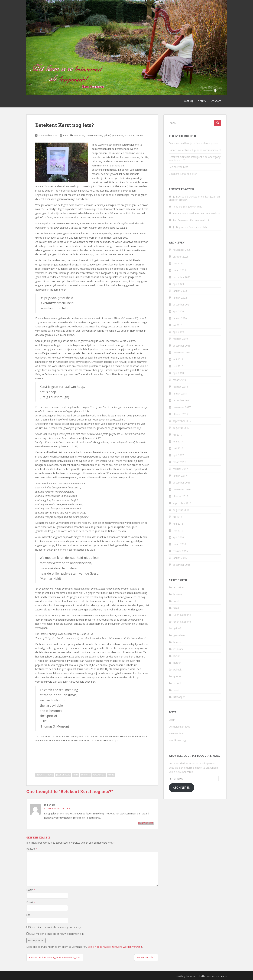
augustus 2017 (181, 428)
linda (65, 135)
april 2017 (178, 455)
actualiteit (79, 135)
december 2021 (182, 305)
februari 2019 (180, 339)
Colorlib (201, 976)
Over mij (188, 101)
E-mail (31, 902)
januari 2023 (180, 291)
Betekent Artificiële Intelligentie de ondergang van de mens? (195, 158)
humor (177, 642)
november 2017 (182, 407)
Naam (31, 890)
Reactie (32, 849)
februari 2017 (180, 469)
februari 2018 (180, 387)
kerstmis (85, 775)
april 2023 (178, 284)
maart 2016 (179, 544)
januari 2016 (180, 558)
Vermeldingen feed (179, 727)
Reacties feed (177, 733)
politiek (177, 670)
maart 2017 (179, 462)
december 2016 (182, 483)
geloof (107, 135)
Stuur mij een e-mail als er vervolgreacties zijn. (56, 927)
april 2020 (178, 311)
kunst (176, 656)
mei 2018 (178, 366)
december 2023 (182, 277)
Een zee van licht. (179, 167)
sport (176, 690)
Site (28, 915)
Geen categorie (94, 135)
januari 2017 (180, 476)
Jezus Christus (63, 775)
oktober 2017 (180, 414)
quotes (140, 135)
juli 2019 (177, 325)
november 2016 (182, 489)
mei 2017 (178, 448)
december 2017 (182, 400)
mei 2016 (178, 530)
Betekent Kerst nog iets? (183, 174)
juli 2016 (177, 517)
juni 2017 (178, 441)
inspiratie (130, 135)
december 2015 (182, 565)
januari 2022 (180, 298)
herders (40, 775)
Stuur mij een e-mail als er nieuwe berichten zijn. (57, 934)
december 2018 (182, 346)
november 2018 (182, 352)
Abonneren (182, 788)
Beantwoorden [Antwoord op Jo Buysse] (146, 823)
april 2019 (178, 332)
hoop (50, 775)
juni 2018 (178, 359)
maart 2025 (179, 270)
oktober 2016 (180, 496)
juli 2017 (177, 435)
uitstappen (179, 697)
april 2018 (178, 373)
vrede (111, 775)
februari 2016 (180, 551)
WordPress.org (177, 740)
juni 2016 (178, 524)
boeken (178, 594)
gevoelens (118, 135)
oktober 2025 (180, 257)
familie (177, 601)
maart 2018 (179, 380)
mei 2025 (178, 263)
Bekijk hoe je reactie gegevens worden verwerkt (115, 947)
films (176, 608)
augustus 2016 (181, 510)
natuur (177, 663)
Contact (216, 101)
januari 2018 (180, 394)
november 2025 (182, 250)
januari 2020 (180, 318)
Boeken (202, 101)
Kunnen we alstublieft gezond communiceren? (195, 150)
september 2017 (182, 421)
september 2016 (182, 503)
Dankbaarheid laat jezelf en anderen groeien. (194, 143)
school (177, 683)
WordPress (221, 976)
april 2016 (178, 537)
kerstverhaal (99, 775)
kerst (76, 775)
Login (172, 720)
